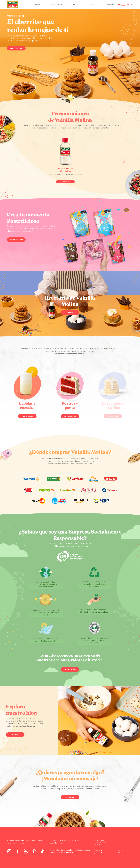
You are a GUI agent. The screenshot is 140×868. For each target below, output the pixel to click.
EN (132, 5)
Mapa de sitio (97, 847)
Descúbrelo (15, 737)
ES (128, 5)
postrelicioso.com (57, 845)
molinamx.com (72, 855)
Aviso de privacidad (99, 843)
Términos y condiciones (100, 845)
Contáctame (70, 799)
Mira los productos (16, 242)
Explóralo (70, 315)
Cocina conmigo (16, 48)
